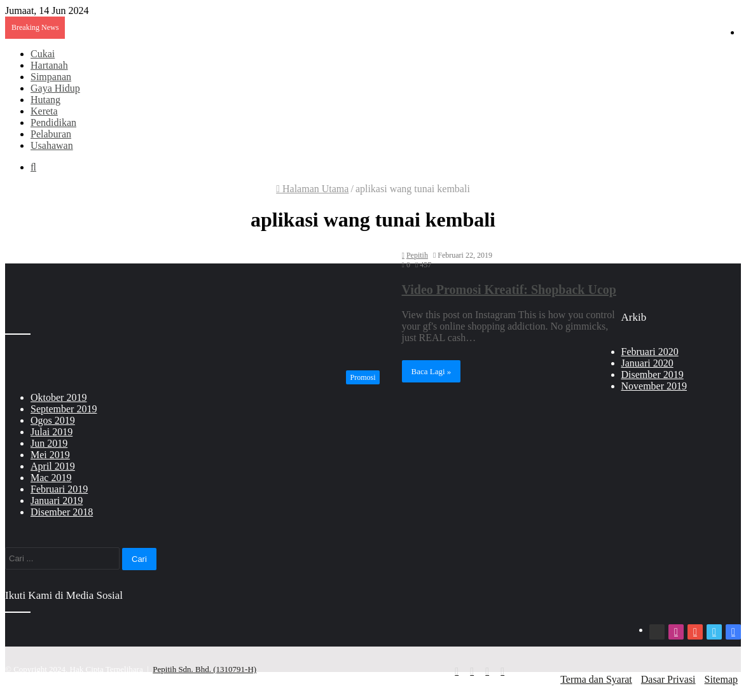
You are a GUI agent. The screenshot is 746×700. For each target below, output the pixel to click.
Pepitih (417, 255)
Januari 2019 (57, 500)
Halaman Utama (312, 189)
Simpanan (51, 77)
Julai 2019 (52, 432)
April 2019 (53, 466)
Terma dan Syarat (596, 679)
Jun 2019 (49, 443)
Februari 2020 (650, 352)
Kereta (44, 111)
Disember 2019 (653, 374)
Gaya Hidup (55, 88)
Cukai (43, 54)
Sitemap (721, 679)
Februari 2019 (59, 489)
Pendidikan (53, 122)
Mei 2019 (50, 455)
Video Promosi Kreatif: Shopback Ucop (509, 290)
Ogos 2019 (53, 420)
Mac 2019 (51, 478)
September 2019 (64, 409)
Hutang (45, 100)
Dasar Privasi (668, 679)
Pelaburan (51, 134)
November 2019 (654, 386)
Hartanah (49, 65)
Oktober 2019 (59, 397)
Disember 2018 (62, 512)
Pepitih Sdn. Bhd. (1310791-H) (204, 669)
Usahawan (52, 145)
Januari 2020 (647, 363)
